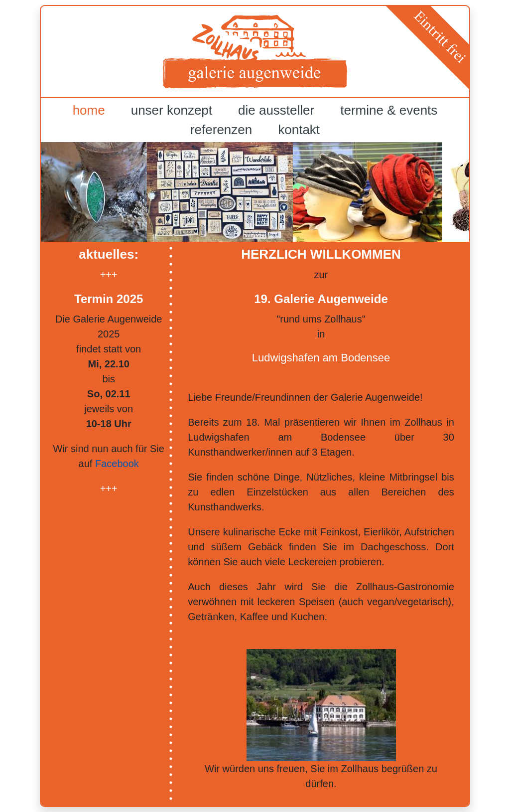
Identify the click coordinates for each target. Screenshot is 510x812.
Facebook (117, 464)
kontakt (299, 130)
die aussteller (276, 110)
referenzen (221, 130)
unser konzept (172, 110)
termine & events (389, 110)
